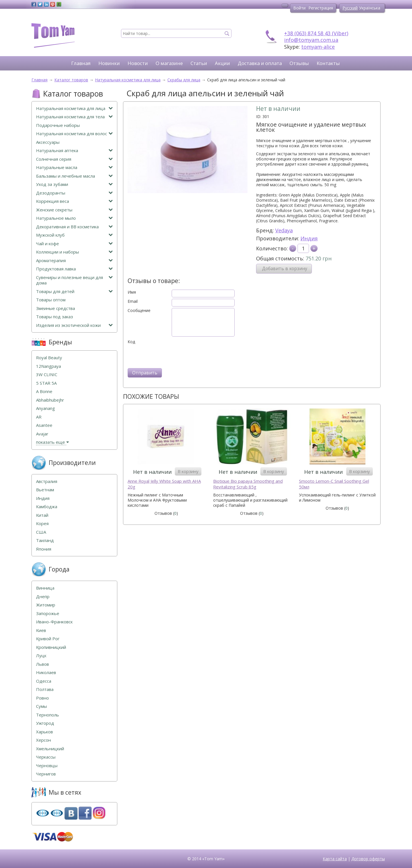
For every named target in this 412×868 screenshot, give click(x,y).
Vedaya (284, 230)
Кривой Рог (48, 639)
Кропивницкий (51, 647)
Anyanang (45, 408)
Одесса (44, 681)
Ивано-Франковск (54, 622)
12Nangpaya (48, 366)
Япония (44, 549)
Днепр (43, 597)
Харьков (44, 732)
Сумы (41, 706)
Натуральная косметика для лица (74, 108)
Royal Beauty (49, 358)
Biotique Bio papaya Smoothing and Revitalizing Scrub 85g (248, 484)
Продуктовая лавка (74, 269)
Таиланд (45, 540)
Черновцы (47, 766)
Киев (41, 630)
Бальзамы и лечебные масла (74, 176)
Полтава (45, 689)
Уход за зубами (74, 184)
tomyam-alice (318, 47)
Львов (42, 664)
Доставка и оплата (260, 63)
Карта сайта (335, 859)
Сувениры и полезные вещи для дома (74, 280)
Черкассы (46, 757)
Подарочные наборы (58, 125)
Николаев (46, 672)
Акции (222, 63)
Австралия (47, 481)
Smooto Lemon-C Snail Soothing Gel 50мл (334, 484)
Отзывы (299, 63)
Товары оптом (51, 300)
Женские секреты (74, 210)
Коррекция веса (74, 201)
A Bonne (44, 391)
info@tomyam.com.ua (311, 40)
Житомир (46, 605)
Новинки (109, 63)
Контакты (328, 63)
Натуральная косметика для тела (74, 117)
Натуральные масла (74, 167)
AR (39, 417)
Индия (309, 238)
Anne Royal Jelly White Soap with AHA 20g (164, 484)
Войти (299, 8)
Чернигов (46, 774)
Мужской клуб (74, 235)
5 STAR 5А (46, 383)
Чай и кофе (74, 244)
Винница (45, 588)
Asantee (44, 425)
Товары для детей (74, 291)
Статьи (199, 63)
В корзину (188, 471)
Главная (81, 63)
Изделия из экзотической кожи (74, 325)
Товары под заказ (55, 317)
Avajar (42, 434)
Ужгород (45, 723)
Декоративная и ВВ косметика (74, 227)
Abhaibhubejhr (50, 400)
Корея (42, 524)
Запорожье (48, 613)
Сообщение (139, 311)
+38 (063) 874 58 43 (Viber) (316, 33)
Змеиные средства (56, 308)
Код (131, 342)
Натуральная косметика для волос (74, 134)
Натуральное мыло (74, 218)
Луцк (41, 656)
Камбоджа (47, 507)
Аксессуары (48, 142)
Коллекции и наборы (74, 252)
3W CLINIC (47, 375)
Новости (138, 63)
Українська (370, 8)
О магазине (169, 63)
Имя (132, 292)
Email (133, 301)
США (41, 532)
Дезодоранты (74, 193)
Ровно (42, 698)
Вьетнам (45, 490)
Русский (350, 8)
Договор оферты (368, 859)
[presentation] (171, 356)
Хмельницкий (50, 749)
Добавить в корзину (285, 269)
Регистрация (321, 8)
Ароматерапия (74, 261)
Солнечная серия (74, 159)
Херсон (43, 740)
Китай (42, 515)
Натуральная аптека (74, 151)
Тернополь (47, 715)
